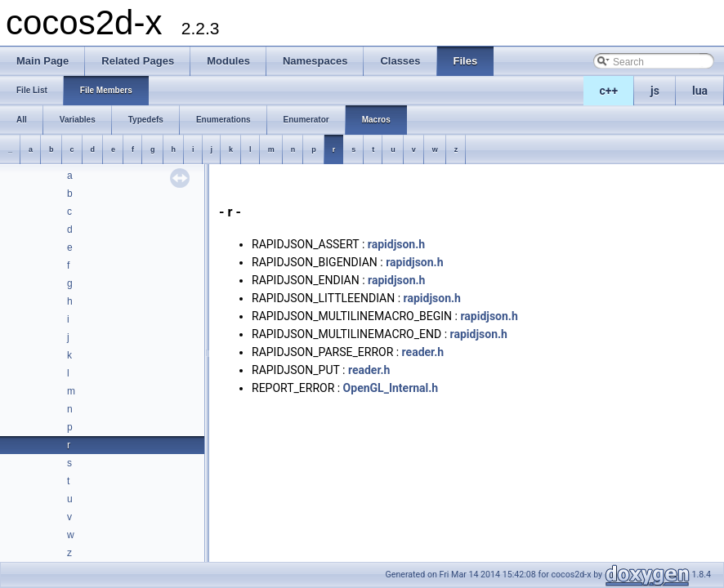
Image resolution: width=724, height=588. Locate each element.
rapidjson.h (396, 244)
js (655, 91)
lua (700, 91)
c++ (609, 91)
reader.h (423, 352)
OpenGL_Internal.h (391, 388)
